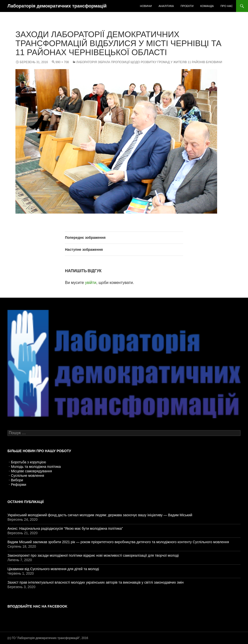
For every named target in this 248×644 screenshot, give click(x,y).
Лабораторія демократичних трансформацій (57, 6)
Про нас (227, 6)
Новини (146, 6)
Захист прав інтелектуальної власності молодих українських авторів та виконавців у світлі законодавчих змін (95, 582)
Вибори (17, 480)
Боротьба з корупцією (29, 462)
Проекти (187, 6)
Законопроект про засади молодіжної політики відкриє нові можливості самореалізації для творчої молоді (93, 555)
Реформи (19, 485)
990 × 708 (62, 62)
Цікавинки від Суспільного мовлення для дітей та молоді (53, 569)
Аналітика (166, 6)
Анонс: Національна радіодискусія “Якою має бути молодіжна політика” (65, 528)
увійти (91, 283)
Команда (207, 6)
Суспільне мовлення (28, 476)
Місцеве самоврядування (31, 471)
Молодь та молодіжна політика (36, 467)
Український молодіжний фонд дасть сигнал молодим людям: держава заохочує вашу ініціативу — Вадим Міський (100, 515)
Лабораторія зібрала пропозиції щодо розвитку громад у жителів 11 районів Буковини (149, 62)
